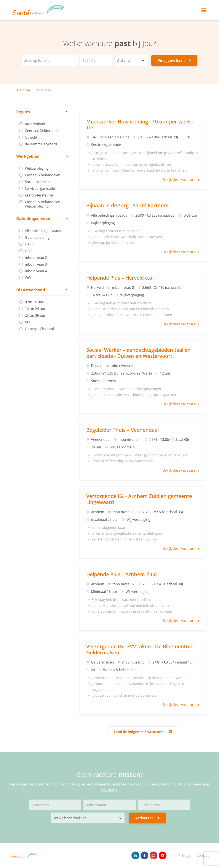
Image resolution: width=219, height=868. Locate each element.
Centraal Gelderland (41, 131)
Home (23, 90)
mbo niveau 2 (36, 258)
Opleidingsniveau (42, 218)
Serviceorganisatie (40, 188)
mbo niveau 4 (36, 271)
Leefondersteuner (40, 195)
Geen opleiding (37, 237)
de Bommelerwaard (41, 144)
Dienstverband (42, 290)
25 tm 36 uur (35, 315)
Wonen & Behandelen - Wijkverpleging (44, 204)
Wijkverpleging (37, 168)
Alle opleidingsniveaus (43, 231)
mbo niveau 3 (36, 264)
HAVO (30, 244)
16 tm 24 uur (35, 309)
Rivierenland (35, 124)
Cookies (203, 855)
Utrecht (31, 137)
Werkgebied (42, 156)
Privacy (184, 855)
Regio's (42, 112)
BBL (28, 322)
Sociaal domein (37, 182)
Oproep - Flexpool (39, 329)
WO (28, 278)
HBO (29, 251)
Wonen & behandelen (43, 175)
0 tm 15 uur (34, 302)
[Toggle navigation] (204, 10)
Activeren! (147, 818)
